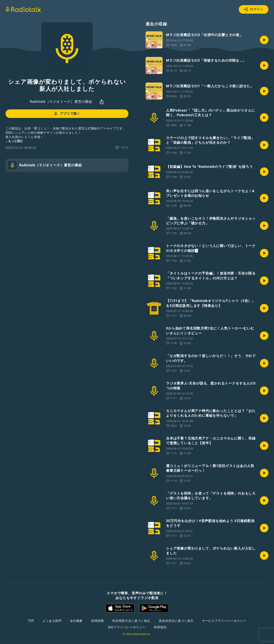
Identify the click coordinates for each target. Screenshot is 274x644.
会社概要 (76, 621)
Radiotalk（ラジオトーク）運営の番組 (61, 102)
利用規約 (160, 627)
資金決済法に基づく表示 (176, 621)
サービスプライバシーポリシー (224, 621)
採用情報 (97, 621)
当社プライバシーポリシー (127, 627)
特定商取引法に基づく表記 (131, 621)
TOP (31, 621)
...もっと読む (14, 141)
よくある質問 (52, 621)
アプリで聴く (67, 114)
